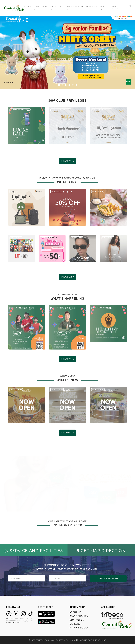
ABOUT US (75, 612)
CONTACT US (77, 620)
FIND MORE (67, 161)
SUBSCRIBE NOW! (108, 578)
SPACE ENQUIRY (79, 616)
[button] (41, 8)
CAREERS (75, 624)
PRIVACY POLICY (79, 628)
